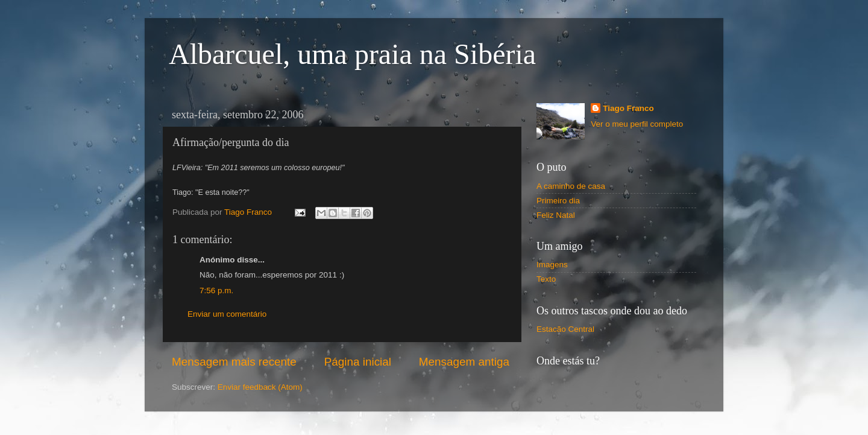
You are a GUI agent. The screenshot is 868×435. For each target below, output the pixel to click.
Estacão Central (565, 329)
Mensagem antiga (464, 362)
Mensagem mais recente (234, 362)
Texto (546, 279)
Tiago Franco (628, 108)
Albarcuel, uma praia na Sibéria (352, 54)
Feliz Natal (556, 215)
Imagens (552, 265)
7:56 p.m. (216, 291)
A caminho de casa (571, 186)
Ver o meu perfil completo (637, 124)
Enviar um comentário (227, 314)
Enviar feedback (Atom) (260, 387)
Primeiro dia (558, 201)
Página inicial (358, 362)
